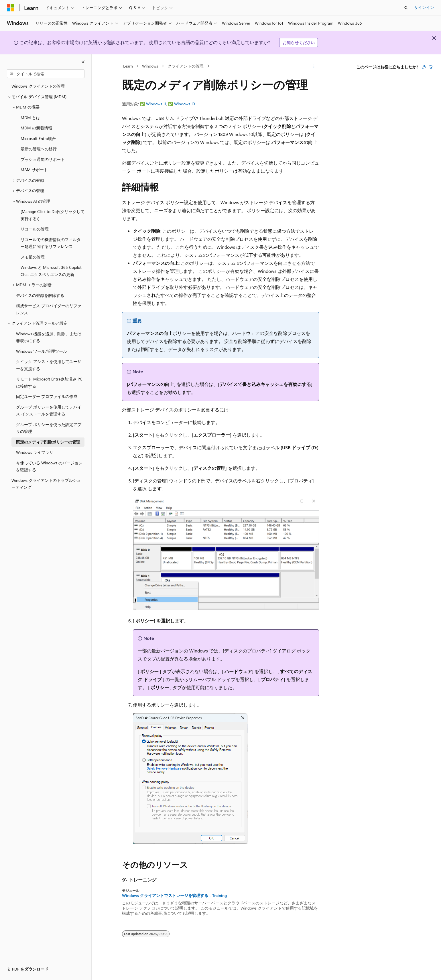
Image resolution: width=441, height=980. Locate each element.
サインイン (424, 7)
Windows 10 (185, 104)
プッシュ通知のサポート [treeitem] (43, 159)
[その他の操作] (314, 66)
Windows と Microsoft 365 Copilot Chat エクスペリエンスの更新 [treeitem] (51, 271)
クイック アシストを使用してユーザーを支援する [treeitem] (49, 365)
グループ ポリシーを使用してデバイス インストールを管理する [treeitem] (49, 411)
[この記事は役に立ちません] (431, 67)
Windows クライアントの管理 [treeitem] (38, 86)
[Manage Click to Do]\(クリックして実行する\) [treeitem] (53, 215)
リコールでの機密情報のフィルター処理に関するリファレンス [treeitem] (51, 243)
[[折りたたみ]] (83, 62)
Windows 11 (156, 104)
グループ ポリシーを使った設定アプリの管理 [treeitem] (49, 428)
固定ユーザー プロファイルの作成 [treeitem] (47, 396)
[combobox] (46, 74)
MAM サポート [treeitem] (34, 170)
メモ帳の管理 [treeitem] (33, 257)
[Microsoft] (11, 8)
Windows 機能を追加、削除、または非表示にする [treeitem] (49, 337)
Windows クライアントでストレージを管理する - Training (174, 896)
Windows (150, 66)
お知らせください (299, 43)
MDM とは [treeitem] (30, 118)
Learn (128, 66)
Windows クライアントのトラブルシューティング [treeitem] (46, 484)
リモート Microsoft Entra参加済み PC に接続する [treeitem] (49, 382)
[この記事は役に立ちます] (424, 67)
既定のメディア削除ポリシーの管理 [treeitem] (48, 442)
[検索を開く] (406, 8)
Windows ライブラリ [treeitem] (35, 452)
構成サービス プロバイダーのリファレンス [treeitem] (49, 309)
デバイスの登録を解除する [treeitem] (40, 295)
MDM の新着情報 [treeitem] (36, 128)
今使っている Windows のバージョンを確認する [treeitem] (49, 466)
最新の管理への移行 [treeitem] (39, 149)
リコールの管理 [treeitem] (35, 229)
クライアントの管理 (186, 66)
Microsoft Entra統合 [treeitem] (38, 138)
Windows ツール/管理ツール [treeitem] (42, 351)
